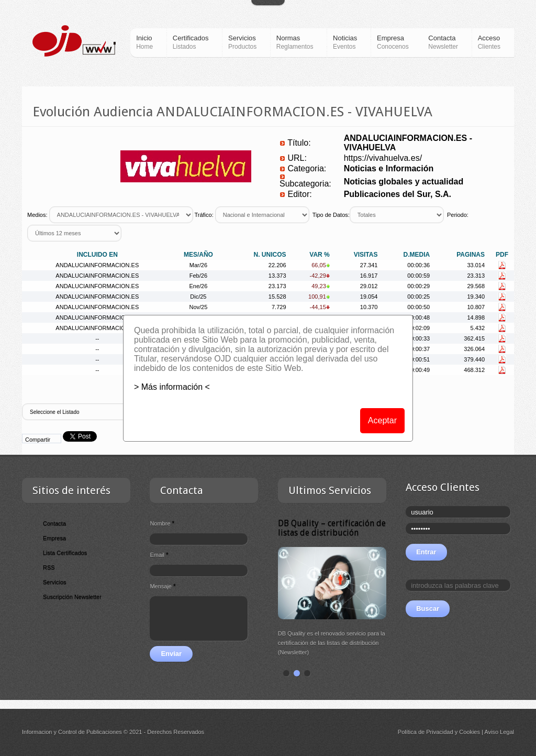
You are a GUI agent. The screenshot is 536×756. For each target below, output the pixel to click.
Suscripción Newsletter (72, 597)
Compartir (38, 440)
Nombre (162, 523)
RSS (49, 567)
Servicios (55, 582)
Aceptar (382, 420)
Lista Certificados (65, 553)
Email (159, 555)
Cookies (470, 732)
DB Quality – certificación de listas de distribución (332, 528)
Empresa (54, 538)
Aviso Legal (499, 732)
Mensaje (163, 586)
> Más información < (172, 387)
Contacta (54, 523)
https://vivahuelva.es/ (383, 158)
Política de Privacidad (426, 732)
